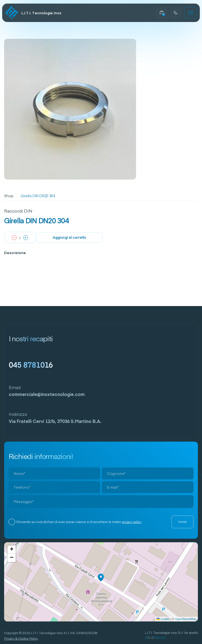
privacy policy (132, 522)
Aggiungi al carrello (70, 237)
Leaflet (163, 619)
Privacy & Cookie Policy (21, 638)
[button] (101, 577)
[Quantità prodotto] (20, 238)
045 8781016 (31, 364)
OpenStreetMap (186, 619)
